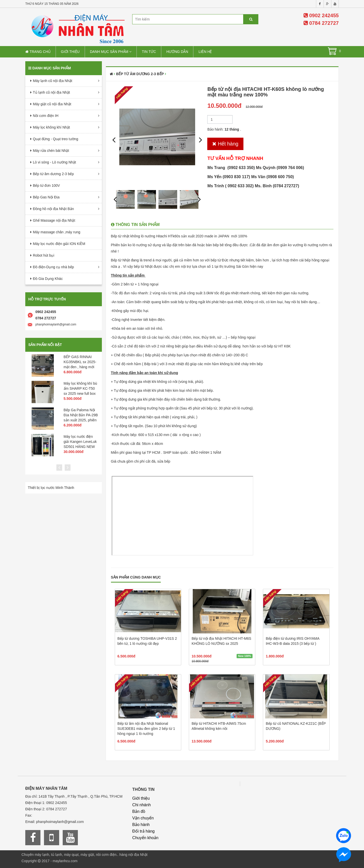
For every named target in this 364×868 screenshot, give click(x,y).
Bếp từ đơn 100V (46, 185)
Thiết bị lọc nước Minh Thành (51, 488)
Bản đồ (139, 811)
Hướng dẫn (177, 52)
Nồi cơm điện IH (46, 116)
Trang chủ (38, 52)
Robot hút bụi (44, 255)
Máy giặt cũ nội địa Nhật (52, 104)
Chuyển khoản (145, 838)
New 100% (245, 656)
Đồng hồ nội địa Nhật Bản (53, 209)
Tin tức (149, 52)
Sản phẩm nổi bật (45, 345)
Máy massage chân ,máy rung (57, 232)
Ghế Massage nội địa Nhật (54, 220)
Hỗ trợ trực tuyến (47, 299)
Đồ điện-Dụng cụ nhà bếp (53, 267)
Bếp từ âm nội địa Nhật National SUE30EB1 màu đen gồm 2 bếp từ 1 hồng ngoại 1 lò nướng (146, 729)
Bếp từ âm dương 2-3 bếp (53, 174)
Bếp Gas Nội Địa (46, 197)
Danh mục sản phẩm (111, 52)
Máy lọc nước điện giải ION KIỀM (59, 244)
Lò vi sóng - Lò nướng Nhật (54, 162)
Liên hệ (205, 52)
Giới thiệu (70, 52)
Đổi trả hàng (143, 831)
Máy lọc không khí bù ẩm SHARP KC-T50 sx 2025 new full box (81, 388)
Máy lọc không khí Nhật (51, 127)
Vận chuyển (143, 818)
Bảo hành (141, 825)
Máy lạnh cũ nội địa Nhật (53, 81)
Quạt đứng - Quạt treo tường (55, 139)
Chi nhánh (141, 805)
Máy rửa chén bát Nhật (51, 151)
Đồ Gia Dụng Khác (48, 279)
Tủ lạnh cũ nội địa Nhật (51, 92)
